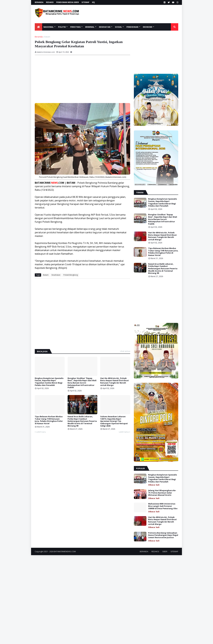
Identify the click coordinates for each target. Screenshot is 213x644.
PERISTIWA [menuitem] (75, 27)
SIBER (165, 551)
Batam (47, 37)
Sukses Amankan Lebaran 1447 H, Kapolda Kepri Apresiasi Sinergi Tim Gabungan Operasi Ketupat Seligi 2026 (114, 421)
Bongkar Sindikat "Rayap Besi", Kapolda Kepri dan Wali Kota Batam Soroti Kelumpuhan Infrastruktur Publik (82, 383)
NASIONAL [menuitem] (49, 27)
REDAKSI (50, 2)
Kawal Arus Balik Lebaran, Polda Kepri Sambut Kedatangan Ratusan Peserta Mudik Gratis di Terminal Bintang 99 (82, 421)
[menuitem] (38, 27)
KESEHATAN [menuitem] (105, 27)
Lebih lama (124, 432)
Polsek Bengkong (71, 275)
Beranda (39, 37)
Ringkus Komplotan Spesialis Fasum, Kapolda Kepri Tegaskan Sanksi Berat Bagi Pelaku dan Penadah (49, 382)
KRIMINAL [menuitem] (90, 27)
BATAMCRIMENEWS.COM (65, 551)
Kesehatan (56, 275)
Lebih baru (41, 432)
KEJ (93, 2)
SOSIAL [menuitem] (118, 27)
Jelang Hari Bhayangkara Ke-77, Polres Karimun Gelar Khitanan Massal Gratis (162, 493)
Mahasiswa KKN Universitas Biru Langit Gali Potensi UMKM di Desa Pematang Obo (163, 506)
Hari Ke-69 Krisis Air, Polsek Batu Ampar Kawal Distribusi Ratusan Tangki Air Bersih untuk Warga (114, 382)
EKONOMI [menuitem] (148, 27)
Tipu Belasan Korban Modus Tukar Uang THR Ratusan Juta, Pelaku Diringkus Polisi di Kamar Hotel (49, 420)
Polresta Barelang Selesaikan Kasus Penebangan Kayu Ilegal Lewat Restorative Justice (163, 535)
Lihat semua (125, 351)
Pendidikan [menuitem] (132, 27)
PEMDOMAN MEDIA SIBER (68, 2)
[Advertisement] (134, 14)
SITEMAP (85, 2)
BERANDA (39, 2)
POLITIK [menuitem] (62, 27)
